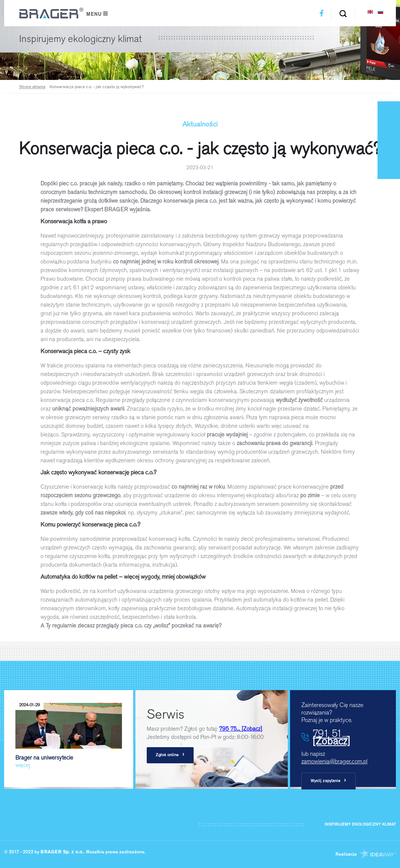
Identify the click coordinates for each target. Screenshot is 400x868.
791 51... (331, 737)
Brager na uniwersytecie (69, 734)
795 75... (241, 729)
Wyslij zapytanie (329, 781)
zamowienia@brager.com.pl (334, 761)
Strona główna (32, 87)
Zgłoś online (170, 755)
